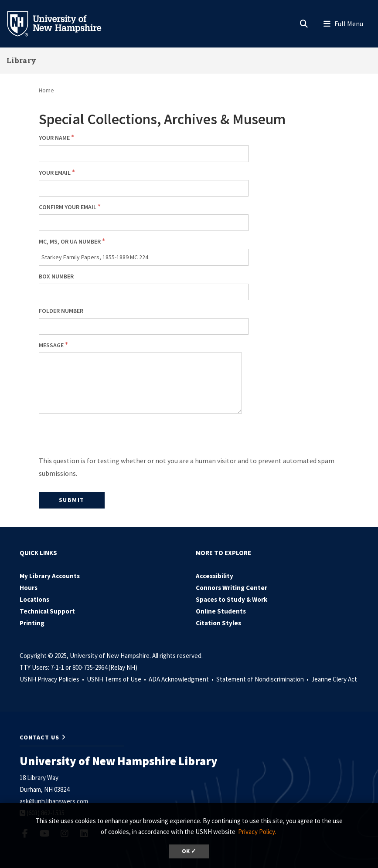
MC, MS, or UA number (70, 241)
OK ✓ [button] (189, 851)
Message (51, 345)
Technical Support (47, 611)
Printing (32, 623)
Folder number (61, 311)
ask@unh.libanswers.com (54, 801)
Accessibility (215, 576)
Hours (29, 588)
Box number (56, 276)
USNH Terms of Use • (117, 679)
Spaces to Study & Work (232, 599)
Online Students (221, 611)
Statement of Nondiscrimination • (263, 679)
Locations (34, 599)
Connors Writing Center (232, 588)
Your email (55, 173)
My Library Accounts (50, 576)
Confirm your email (68, 207)
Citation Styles (218, 623)
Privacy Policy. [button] (257, 832)
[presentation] (105, 437)
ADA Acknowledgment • (182, 679)
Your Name (54, 138)
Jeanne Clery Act (334, 679)
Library (21, 60)
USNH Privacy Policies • (53, 679)
